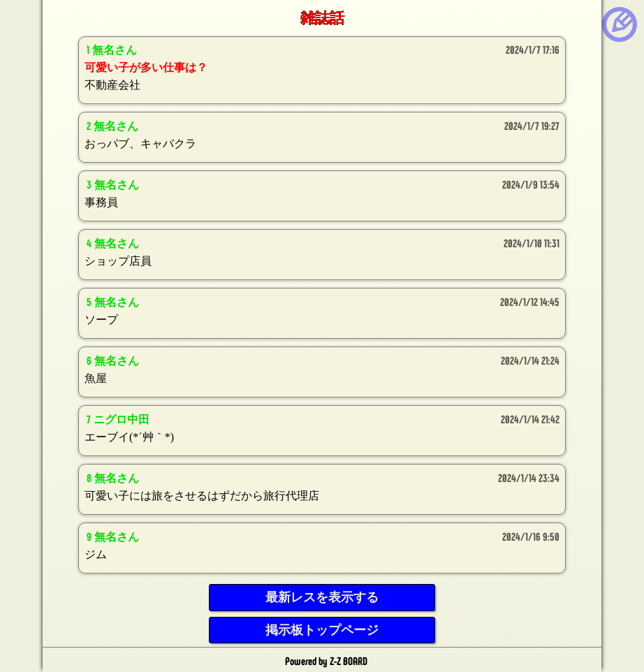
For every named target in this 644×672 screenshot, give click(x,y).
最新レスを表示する (322, 597)
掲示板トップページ (322, 630)
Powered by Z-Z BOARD (326, 660)
